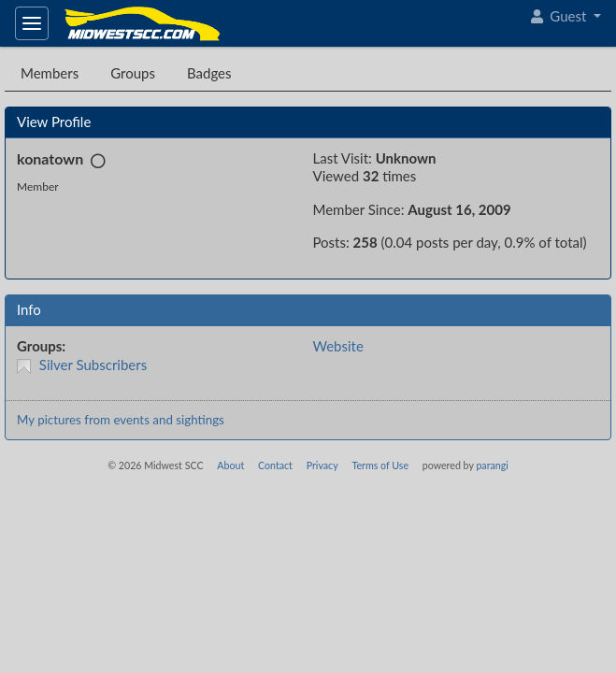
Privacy (322, 465)
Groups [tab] (133, 73)
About (230, 465)
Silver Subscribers (93, 365)
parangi (492, 465)
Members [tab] (50, 73)
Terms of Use (380, 465)
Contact (275, 465)
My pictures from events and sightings (121, 420)
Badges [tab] (209, 73)
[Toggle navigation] (32, 23)
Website (338, 346)
